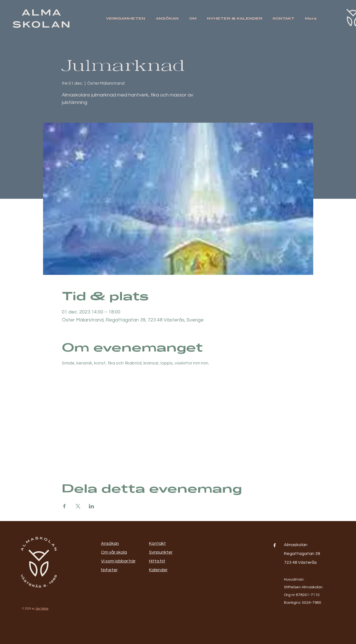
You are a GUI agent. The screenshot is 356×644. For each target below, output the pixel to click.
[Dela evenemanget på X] (78, 506)
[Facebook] (275, 545)
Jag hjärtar (42, 609)
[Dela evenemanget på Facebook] (64, 506)
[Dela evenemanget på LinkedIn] (91, 506)
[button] (127, 18)
